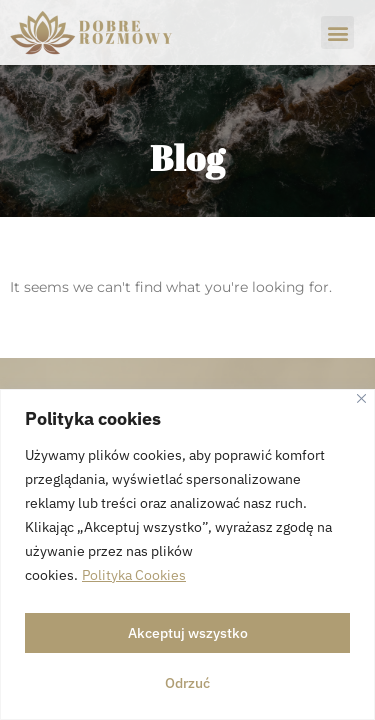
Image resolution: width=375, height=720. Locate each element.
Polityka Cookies (134, 575)
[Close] (361, 398)
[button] (337, 32)
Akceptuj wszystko (188, 633)
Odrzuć (187, 683)
